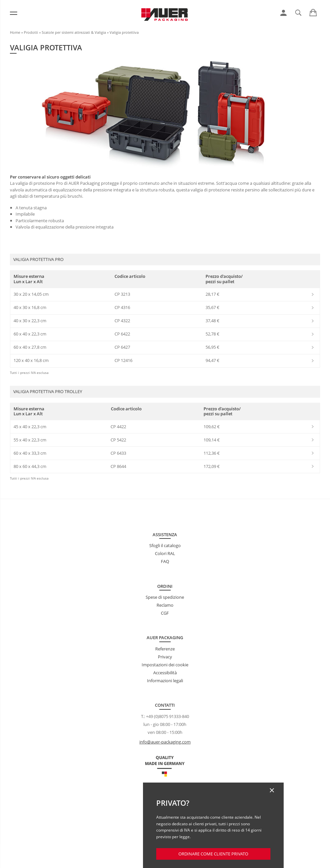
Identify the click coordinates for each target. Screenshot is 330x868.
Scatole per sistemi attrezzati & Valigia (74, 32)
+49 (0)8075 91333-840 (167, 716)
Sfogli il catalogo (165, 545)
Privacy (165, 657)
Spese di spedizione (165, 597)
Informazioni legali (165, 681)
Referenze (165, 649)
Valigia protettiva (124, 32)
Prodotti (31, 32)
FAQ (165, 561)
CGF (165, 613)
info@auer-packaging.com (165, 742)
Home (15, 32)
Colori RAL (165, 553)
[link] (283, 13)
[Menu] (14, 13)
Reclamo (165, 605)
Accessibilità (165, 673)
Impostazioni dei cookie (165, 665)
